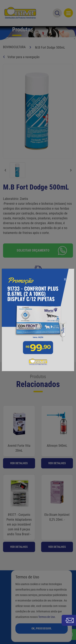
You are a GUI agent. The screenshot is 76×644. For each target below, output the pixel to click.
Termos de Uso (47, 617)
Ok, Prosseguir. (42, 628)
